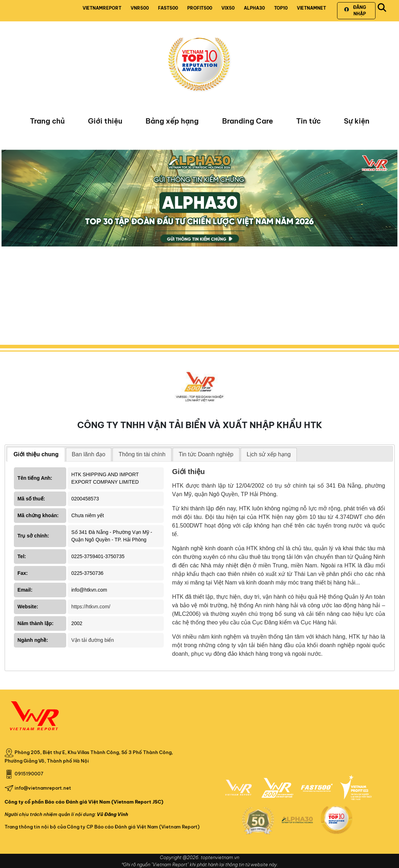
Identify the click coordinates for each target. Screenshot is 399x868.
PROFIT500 (200, 8)
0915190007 (29, 774)
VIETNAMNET (311, 8)
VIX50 (228, 8)
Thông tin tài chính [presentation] (142, 454)
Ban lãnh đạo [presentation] (89, 454)
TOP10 (281, 8)
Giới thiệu (105, 121)
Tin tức (308, 121)
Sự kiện (357, 121)
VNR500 (140, 8)
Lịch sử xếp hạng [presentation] (269, 454)
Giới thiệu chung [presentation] (36, 454)
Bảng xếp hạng (172, 121)
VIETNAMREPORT (102, 8)
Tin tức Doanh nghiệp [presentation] (206, 454)
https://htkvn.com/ (91, 607)
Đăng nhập (355, 11)
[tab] (36, 455)
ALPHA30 (254, 8)
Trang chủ (47, 121)
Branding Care (248, 121)
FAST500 (168, 8)
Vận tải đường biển (93, 640)
